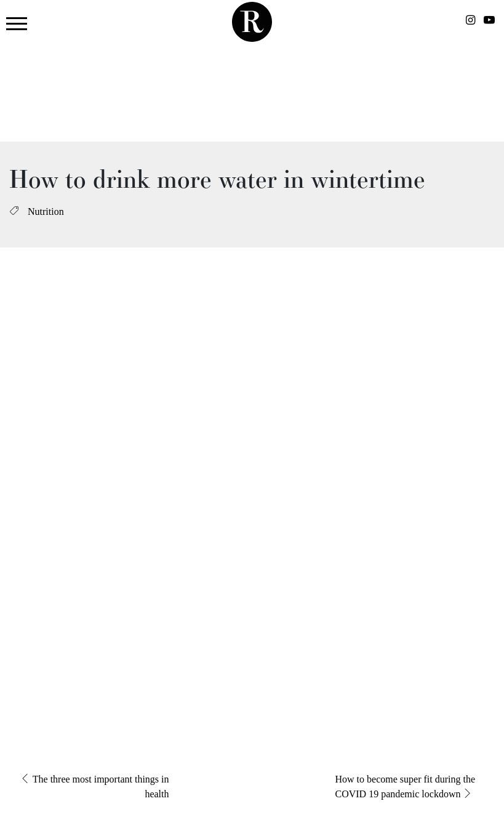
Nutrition (46, 211)
